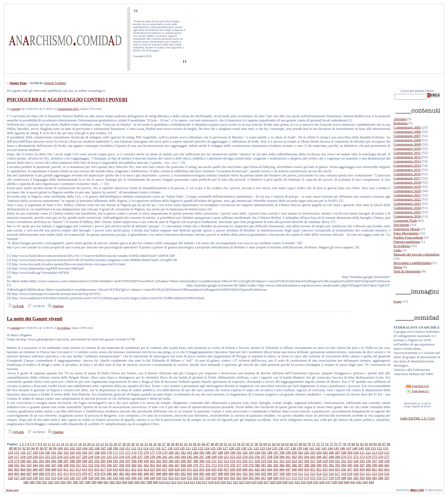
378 (245, 465)
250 (220, 457)
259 (276, 457)
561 (227, 478)
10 (45, 444)
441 (251, 469)
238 (146, 457)
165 (78, 452)
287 (66, 461)
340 (11, 465)
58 (256, 444)
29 (128, 444)
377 (239, 465)
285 (54, 461)
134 (269, 448)
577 (325, 478)
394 (344, 465)
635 (316, 482)
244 (183, 457)
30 (133, 444)
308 (196, 461)
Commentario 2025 (407, 212)
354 (97, 465)
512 (307, 474)
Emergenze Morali (407, 229)
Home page (12, 490)
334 (356, 461)
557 (202, 478)
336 (368, 461)
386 (294, 465)
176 (146, 452)
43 (190, 444)
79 (349, 444)
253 (239, 457)
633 (303, 482)
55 (243, 444)
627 (266, 482)
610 (162, 482)
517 (337, 474)
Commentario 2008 (407, 140)
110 (122, 448)
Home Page (18, 83)
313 (226, 461)
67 (296, 444)
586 (381, 478)
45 (199, 444)
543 (115, 478)
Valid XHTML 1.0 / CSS (417, 418)
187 (214, 452)
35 (155, 444)
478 (97, 474)
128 (231, 448)
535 (66, 478)
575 (313, 478)
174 (134, 452)
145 (336, 448)
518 (344, 474)
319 (263, 461)
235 (128, 457)
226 (72, 457)
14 (62, 444)
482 (122, 474)
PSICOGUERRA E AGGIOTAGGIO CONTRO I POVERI (67, 100)
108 (109, 448)
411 (66, 469)
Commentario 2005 (407, 127)
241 (165, 457)
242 (171, 457)
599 (94, 482)
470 (48, 474)
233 (115, 457)
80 (353, 444)
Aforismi (400, 119)
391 (325, 465)
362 (146, 465)
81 (357, 444)
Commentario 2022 (407, 199)
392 (331, 465)
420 (121, 469)
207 (338, 452)
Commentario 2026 (407, 216)
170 (109, 452)
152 (380, 448)
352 (85, 465)
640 (347, 482)
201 (301, 452)
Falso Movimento (406, 233)
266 (319, 457)
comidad (15, 109)
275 (375, 457)
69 (305, 444)
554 (183, 478)
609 (155, 482)
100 (60, 448)
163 (66, 452)
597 (81, 482)
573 (301, 478)
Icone (398, 301)
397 (362, 465)
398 (368, 465)
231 (103, 457)
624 (248, 482)
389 (313, 465)
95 (37, 448)
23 (102, 444)
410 (60, 469)
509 (288, 474)
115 (152, 448)
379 (251, 465)
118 (170, 448)
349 (66, 465)
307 (190, 461)
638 (334, 482)
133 (262, 448)
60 (265, 444)
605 (131, 482)
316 (245, 461)
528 (23, 478)
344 (35, 465)
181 (177, 452)
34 (151, 444)
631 (291, 482)
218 (23, 457)
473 (66, 474)
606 (137, 482)
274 (368, 457)
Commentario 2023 (407, 204)
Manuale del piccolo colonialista (417, 254)
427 (165, 469)
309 (202, 461)
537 (78, 478)
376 (233, 465)
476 (85, 474)
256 (257, 457)
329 (325, 461)
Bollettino (401, 123)
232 (109, 457)
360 (134, 465)
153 (386, 448)
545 (128, 478)
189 (227, 452)
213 (375, 452)
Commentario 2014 (407, 165)
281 (29, 461)
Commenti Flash (405, 220)
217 (17, 457)
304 (171, 461)
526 (11, 478)
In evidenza (64, 328)
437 (226, 469)
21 (93, 444)
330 (331, 461)
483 (128, 474)
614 (186, 482)
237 (140, 457)
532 (48, 478)
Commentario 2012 (68, 109)
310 (208, 461)
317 (251, 461)
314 (233, 461)
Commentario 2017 (407, 178)
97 (46, 448)
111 (128, 448)
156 (23, 452)
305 (177, 461)
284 (48, 461)
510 (294, 474)
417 (103, 469)
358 (122, 465)
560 (220, 478)
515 (325, 474)
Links (398, 250)
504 (257, 474)
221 (41, 457)
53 (234, 444)
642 (359, 482)
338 (381, 461)
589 (32, 482)
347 (54, 465)
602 (112, 482)
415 (91, 469)
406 (35, 469)
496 (208, 474)
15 (67, 444)
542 (109, 478)
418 (109, 469)
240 (159, 457)
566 (257, 478)
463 (387, 469)
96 (42, 448)
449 (300, 469)
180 (171, 452)
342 (23, 465)
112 (134, 448)
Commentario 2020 (407, 191)
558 (208, 478)
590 (38, 482)
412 (72, 469)
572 (294, 478)
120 (182, 448)
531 (41, 478)
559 (214, 478)
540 (97, 478)
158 (35, 452)
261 (288, 457)
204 (319, 452)
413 (78, 469)
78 (344, 444)
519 (350, 474)
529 (29, 478)
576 (319, 478)
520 (356, 474)
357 (115, 465)
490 (171, 474)
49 (217, 444)
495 (202, 474)
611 (168, 482)
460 (368, 469)
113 (140, 448)
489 (165, 474)
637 (328, 482)
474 (72, 474)
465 (17, 474)
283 (41, 461)
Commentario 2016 (407, 174)
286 (60, 461)
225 (66, 457)
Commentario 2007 (407, 136)
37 (164, 444)
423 (140, 469)
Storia (398, 267)
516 (331, 474)
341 (17, 465)
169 (103, 452)
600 (100, 482)
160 (48, 452)
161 (54, 452)
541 (103, 478)
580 (344, 478)
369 (189, 465)
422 (134, 469)
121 (188, 448)
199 (288, 452)
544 (122, 478)
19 (84, 444)
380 (257, 465)
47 (208, 444)
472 (60, 474)
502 (245, 474)
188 (220, 452)
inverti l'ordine (55, 83)
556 (196, 478)
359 (128, 465)
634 (310, 482)
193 (251, 452)
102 (72, 448)
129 (238, 448)
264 (307, 457)
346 (48, 465)
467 (29, 474)
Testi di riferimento (407, 271)
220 (35, 457)
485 (140, 474)
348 (60, 465)
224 (60, 457)
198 (282, 452)
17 (75, 444)
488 (159, 474)
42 (186, 444)
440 (245, 469)
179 (165, 452)
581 (350, 478)
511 (301, 474)
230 (97, 457)
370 (196, 465)
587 (387, 478)
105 (91, 448)
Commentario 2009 (407, 144)
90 (15, 448)
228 (85, 457)
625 (254, 482)
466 (23, 474)
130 (244, 448)
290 (85, 461)
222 (48, 457)
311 (214, 461)
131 (250, 448)
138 (293, 448)
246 (196, 457)
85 (375, 444)
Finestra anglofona (407, 242)
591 (44, 482)
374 (220, 465)
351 (78, 465)
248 (208, 457)
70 (309, 444)
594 (63, 482)
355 (103, 465)
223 (54, 457)
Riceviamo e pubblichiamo (413, 263)
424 (146, 469)
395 (350, 465)
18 (80, 444)
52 (230, 444)
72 (318, 444)
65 (287, 444)
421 (128, 469)
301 (153, 461)
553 (177, 478)
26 (115, 444)
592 (51, 482)
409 (54, 469)
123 (201, 448)
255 (251, 457)
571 (288, 478)
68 (300, 444)
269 (338, 457)
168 (97, 452)
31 (137, 444)
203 (313, 452)
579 (338, 478)
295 (116, 461)
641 (353, 482)
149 (361, 448)
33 (146, 444)
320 (270, 461)
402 (11, 469)
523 (375, 474)
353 (91, 465)
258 (270, 457)
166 (85, 452)
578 (331, 478)
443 (263, 469)
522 (368, 474)
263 (301, 457)
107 (103, 448)
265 (313, 457)
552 (171, 478)
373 (214, 465)
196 (270, 452)
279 (17, 461)
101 (66, 448)
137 (287, 448)
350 (72, 465)
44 (194, 444)
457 (350, 469)
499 (227, 474)
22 (98, 444)
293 (103, 461)
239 (152, 457)
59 (261, 444)
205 (325, 452)
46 (203, 444)
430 (183, 469)
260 (282, 457)
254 (245, 457)
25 (111, 444)
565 (251, 478)
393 (338, 465)
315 (239, 461)
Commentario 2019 (407, 187)
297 (128, 461)
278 (11, 461)
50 (221, 444)
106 (97, 448)
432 (196, 469)
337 (375, 461)
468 (35, 474)
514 (319, 474)
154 (11, 452)
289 (78, 461)
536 (72, 478)
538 (85, 478)
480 (109, 474)
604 (125, 482)
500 (233, 474)
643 (365, 482)
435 (214, 469)
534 (60, 478)
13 (58, 444)
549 (152, 478)
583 (362, 478)
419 (115, 469)
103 (78, 448)
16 (71, 444)
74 (327, 444)
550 (159, 478)
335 (362, 461)
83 (366, 444)
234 (122, 457)
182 (183, 452)
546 (134, 478)
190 (233, 452)
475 (78, 474)
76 (336, 444)
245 (189, 457)
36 (159, 444)
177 (153, 452)
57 (252, 444)
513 (313, 474)
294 (109, 461)
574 (307, 478)
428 (171, 469)
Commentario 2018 (407, 182)
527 (17, 478)
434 (208, 469)
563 (239, 478)
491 (177, 474)
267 (325, 457)
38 (168, 444)
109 (116, 448)
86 (380, 444)
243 (177, 457)
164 (72, 452)
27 (120, 444)
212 (368, 452)
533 (54, 478)
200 (294, 452)
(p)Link (15, 306)
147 (349, 448)
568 (270, 478)
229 (91, 457)
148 (355, 448)
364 (159, 465)
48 (212, 444)
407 (41, 469)
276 (381, 457)
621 (229, 482)
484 (134, 474)
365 (165, 465)
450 (307, 469)
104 (85, 448)
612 (174, 482)
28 (124, 444)
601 (106, 482)
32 (142, 444)
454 (331, 469)
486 (146, 474)
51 (225, 444)
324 (294, 461)
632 (297, 482)
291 (91, 461)
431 (189, 469)
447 (288, 469)
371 (202, 465)
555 (189, 478)
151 (373, 448)
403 (17, 469)
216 (11, 457)
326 (307, 461)
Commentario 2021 (407, 195)
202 (307, 452)
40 (177, 444)
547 (140, 478)
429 (177, 469)
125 (213, 448)
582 (356, 478)
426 (159, 469)
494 (196, 474)
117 (164, 448)
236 (134, 457)
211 (362, 452)
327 (313, 461)
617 (205, 482)
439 (239, 469)
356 (109, 465)
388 (307, 465)
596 (75, 482)
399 (375, 465)
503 (251, 474)
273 (362, 457)
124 (207, 448)
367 (177, 465)
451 (313, 469)
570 (282, 478)
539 (91, 478)
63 (278, 444)
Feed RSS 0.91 (417, 386)
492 (183, 474)
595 (69, 482)
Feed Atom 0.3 (417, 391)
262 (294, 457)
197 (276, 452)
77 (340, 444)
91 (19, 448)
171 (116, 452)
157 (29, 452)
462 (381, 469)
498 (220, 474)
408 (48, 469)
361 (140, 465)
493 (190, 474)
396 (356, 465)
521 (362, 474)
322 (282, 461)
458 (356, 469)
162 (60, 452)
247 (202, 457)
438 (233, 469)
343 (29, 465)
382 (270, 465)
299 (140, 461)
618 (211, 482)
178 (159, 452)
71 (314, 444)
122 (194, 448)
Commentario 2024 (407, 208)
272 (356, 457)
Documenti (401, 225)
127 (225, 448)
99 (55, 448)
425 (152, 469)
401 (387, 465)
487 (153, 474)
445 (276, 469)
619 (217, 482)
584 (368, 478)
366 (171, 465)
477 (91, 474)
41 (181, 444)
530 (35, 478)
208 (344, 452)
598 (88, 482)
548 (146, 478)
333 (350, 461)
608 (149, 482)
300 (146, 461)
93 (28, 448)
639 (340, 482)
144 (330, 448)
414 (84, 469)
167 (91, 452)
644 (371, 482)
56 (248, 444)
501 (239, 474)
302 (159, 461)
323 (288, 461)
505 (264, 474)
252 (233, 457)
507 (276, 474)
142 (318, 448)
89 (11, 448)
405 (29, 469)
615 (192, 482)
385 (288, 465)
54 (239, 444)
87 (384, 444)
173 (128, 452)
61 (269, 444)
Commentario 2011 (407, 153)
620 (223, 482)
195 (264, 452)
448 (294, 469)
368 (183, 465)
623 (242, 482)
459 (362, 469)
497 (214, 474)
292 (97, 461)
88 (388, 444)
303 (165, 461)
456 (344, 469)
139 (299, 448)
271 (350, 457)
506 (270, 474)
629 (279, 482)
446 (282, 469)
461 (375, 469)
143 (324, 448)
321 (276, 461)
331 (337, 461)
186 (208, 452)
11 (49, 444)
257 (264, 457)
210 (356, 452)
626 (260, 482)
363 (152, 465)
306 (183, 461)
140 (306, 448)
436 (220, 469)
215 (387, 452)
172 (122, 452)
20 (89, 444)
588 (26, 482)
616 (198, 482)
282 (35, 461)
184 (196, 452)
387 (301, 465)
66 (291, 444)
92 (24, 448)
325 (300, 461)
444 (270, 469)
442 (257, 469)
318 (257, 461)
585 (375, 478)
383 (276, 465)
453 (325, 469)
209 (350, 452)
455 (337, 469)
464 (11, 474)
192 (245, 452)
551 (165, 478)
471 (54, 474)
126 (219, 448)
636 (322, 482)
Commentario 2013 (407, 161)
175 (140, 452)
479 (103, 474)
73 (322, 444)
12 (54, 444)
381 (264, 465)
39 (172, 444)
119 (176, 448)
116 (158, 448)
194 (257, 452)
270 (344, 457)
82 (362, 444)
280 (23, 461)
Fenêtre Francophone (408, 237)
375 (227, 465)
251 (227, 457)
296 (122, 461)
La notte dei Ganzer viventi (35, 319)
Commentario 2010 (407, 149)
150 (367, 448)
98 (50, 448)
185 (202, 452)
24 (106, 444)
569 (276, 478)
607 (143, 482)
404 (23, 469)
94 (33, 448)
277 (387, 457)
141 (312, 448)
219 (29, 457)
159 (41, 452)
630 (285, 482)
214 (381, 452)
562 (233, 478)
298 (134, 461)
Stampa (55, 306)
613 (180, 482)
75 (331, 444)
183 (190, 452)
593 (57, 482)
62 (274, 444)
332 (344, 461)
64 (283, 444)
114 (146, 448)
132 (256, 448)
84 (371, 444)
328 (319, 461)
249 (214, 457)
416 (97, 469)
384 (282, 465)
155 (17, 452)
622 (235, 482)
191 (239, 452)
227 (78, 457)
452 (319, 469)
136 (281, 448)
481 (116, 474)
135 (275, 448)
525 (387, 474)
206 (331, 452)
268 (331, 457)
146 (343, 448)
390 (319, 465)
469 (41, 474)
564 (245, 478)
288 (72, 461)
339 (387, 461)
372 (208, 465)
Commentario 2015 (407, 170)
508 (282, 474)
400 (381, 465)
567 (264, 478)
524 (381, 474)
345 (41, 465)
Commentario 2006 (407, 132)
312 (220, 461)
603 (118, 482)
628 (273, 482)
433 (202, 469)
